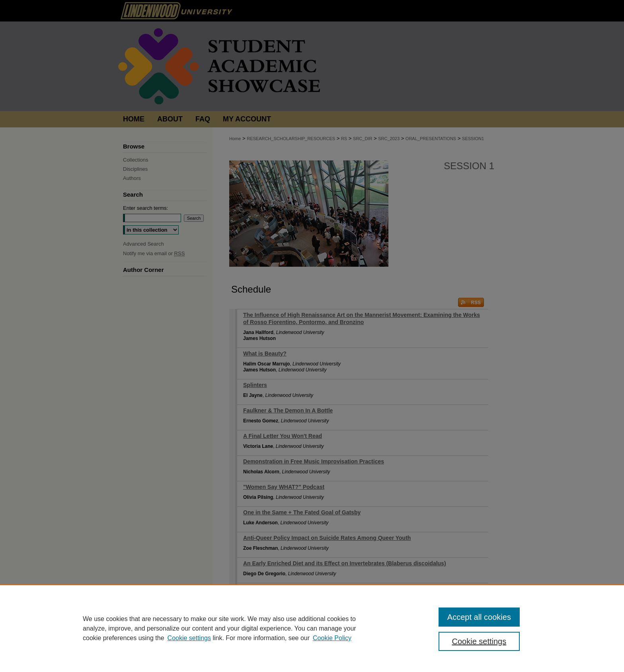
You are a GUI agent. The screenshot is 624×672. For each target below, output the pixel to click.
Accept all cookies (479, 617)
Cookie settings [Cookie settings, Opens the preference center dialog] (479, 641)
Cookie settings (189, 638)
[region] (312, 628)
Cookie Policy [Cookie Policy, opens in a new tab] (332, 638)
